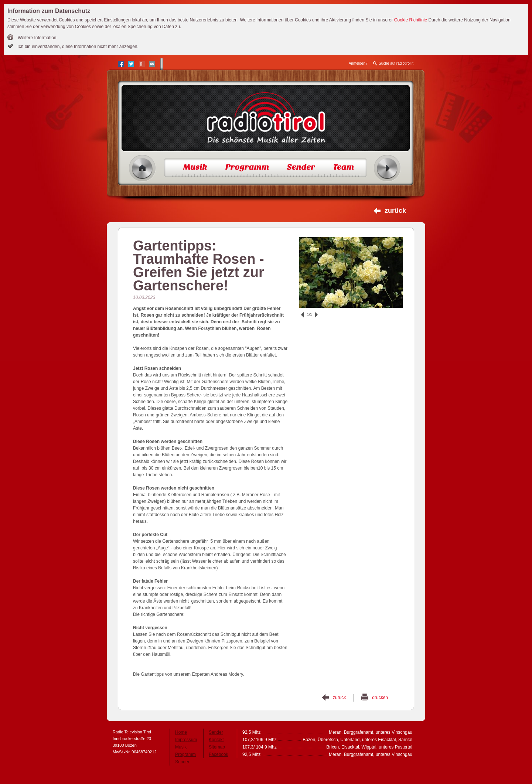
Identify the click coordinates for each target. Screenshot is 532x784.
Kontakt (216, 740)
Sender (182, 762)
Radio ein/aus (387, 168)
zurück (395, 211)
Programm (185, 754)
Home (142, 168)
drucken (380, 698)
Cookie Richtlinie (411, 20)
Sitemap (217, 747)
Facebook (219, 754)
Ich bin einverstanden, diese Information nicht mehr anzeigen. (77, 47)
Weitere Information (37, 38)
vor (316, 315)
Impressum (186, 740)
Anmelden (357, 63)
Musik (181, 747)
